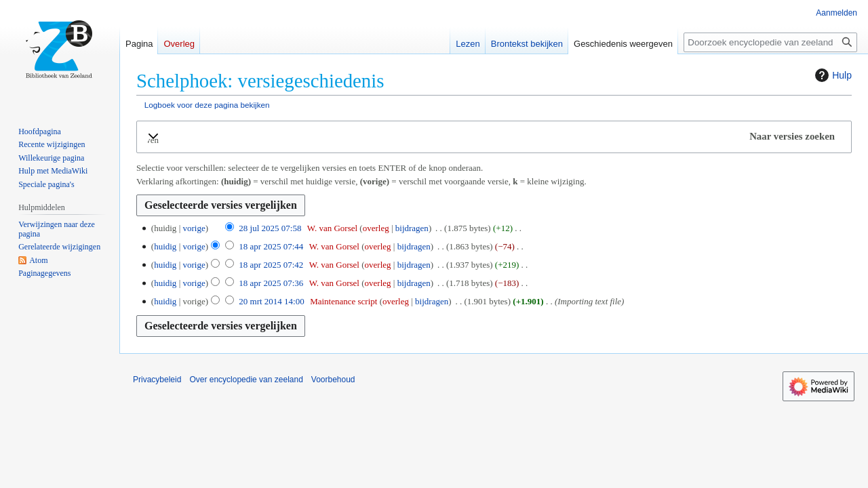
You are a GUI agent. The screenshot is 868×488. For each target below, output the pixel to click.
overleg (376, 228)
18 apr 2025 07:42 (271, 265)
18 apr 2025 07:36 (271, 283)
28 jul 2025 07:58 (270, 228)
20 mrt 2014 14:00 (271, 301)
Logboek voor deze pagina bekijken (207, 105)
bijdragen (412, 228)
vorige (194, 228)
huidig (165, 246)
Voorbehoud (333, 380)
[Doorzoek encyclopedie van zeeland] (770, 42)
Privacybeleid (157, 380)
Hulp (832, 75)
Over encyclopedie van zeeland (246, 380)
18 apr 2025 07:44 (271, 246)
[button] (494, 137)
